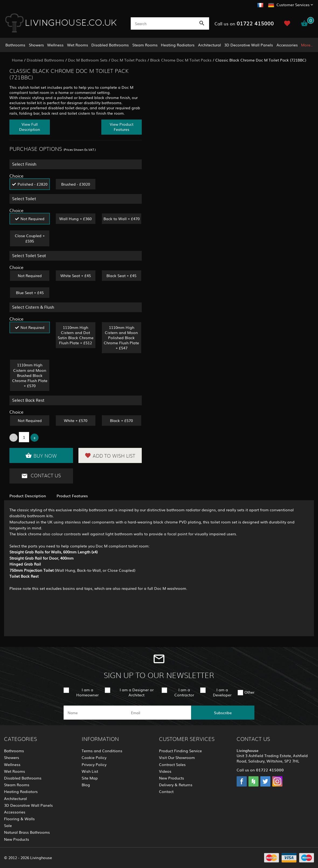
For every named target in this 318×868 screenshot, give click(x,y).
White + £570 (76, 420)
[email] (159, 713)
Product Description (28, 496)
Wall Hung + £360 (75, 219)
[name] (95, 713)
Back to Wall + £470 (122, 219)
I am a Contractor (184, 692)
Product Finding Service (180, 751)
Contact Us (41, 476)
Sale (8, 825)
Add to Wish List (110, 455)
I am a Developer (222, 692)
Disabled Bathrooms (110, 45)
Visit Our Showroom (177, 757)
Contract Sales (172, 764)
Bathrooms (15, 45)
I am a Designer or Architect (137, 692)
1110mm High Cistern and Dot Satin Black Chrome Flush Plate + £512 (76, 335)
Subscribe (223, 713)
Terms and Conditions (102, 751)
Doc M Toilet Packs (129, 60)
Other (249, 692)
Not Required (32, 219)
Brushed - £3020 (76, 184)
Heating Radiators (178, 45)
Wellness (55, 45)
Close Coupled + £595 (30, 238)
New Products (17, 839)
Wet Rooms (78, 45)
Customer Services (293, 5)
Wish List (90, 771)
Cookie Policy (94, 757)
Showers (36, 45)
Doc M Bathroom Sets (88, 60)
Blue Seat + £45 (30, 292)
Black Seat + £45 (121, 275)
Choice (16, 176)
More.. (307, 45)
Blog (86, 785)
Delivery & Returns (176, 785)
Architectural (210, 45)
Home (17, 60)
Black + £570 (121, 420)
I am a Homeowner (87, 692)
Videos (165, 771)
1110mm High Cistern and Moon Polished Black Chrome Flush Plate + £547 (121, 338)
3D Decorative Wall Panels (249, 45)
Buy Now (41, 455)
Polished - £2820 (32, 184)
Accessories (287, 45)
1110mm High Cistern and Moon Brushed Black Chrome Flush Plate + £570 (30, 375)
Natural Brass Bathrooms (27, 832)
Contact (166, 791)
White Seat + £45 (76, 275)
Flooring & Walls (19, 819)
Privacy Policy (94, 764)
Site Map (90, 778)
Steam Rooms (145, 45)
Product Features (72, 496)
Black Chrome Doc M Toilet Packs (181, 60)
